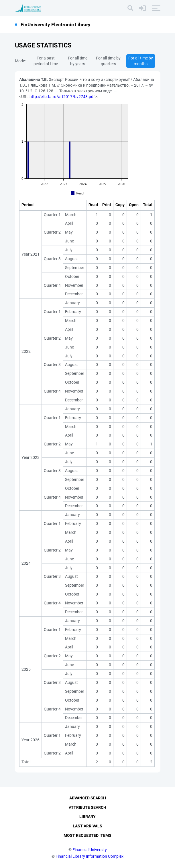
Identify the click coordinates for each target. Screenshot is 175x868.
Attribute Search (87, 807)
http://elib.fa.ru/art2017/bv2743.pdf (62, 97)
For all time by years (78, 61)
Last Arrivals (87, 826)
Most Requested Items (87, 835)
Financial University (90, 850)
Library (87, 817)
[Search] (130, 8)
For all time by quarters (108, 61)
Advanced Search (88, 798)
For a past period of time (46, 61)
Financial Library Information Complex (90, 856)
